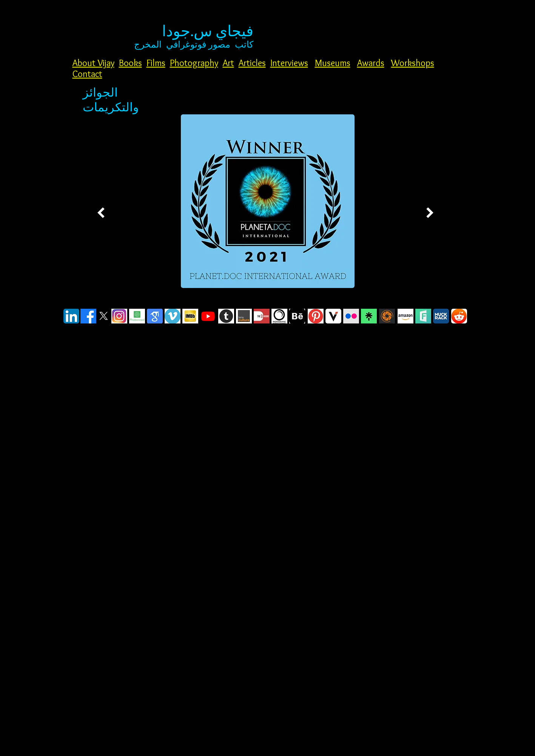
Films (156, 63)
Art (228, 63)
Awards (371, 63)
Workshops (413, 63)
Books (130, 63)
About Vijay (93, 63)
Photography (194, 63)
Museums (333, 63)
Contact (87, 74)
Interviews (289, 63)
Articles (252, 63)
